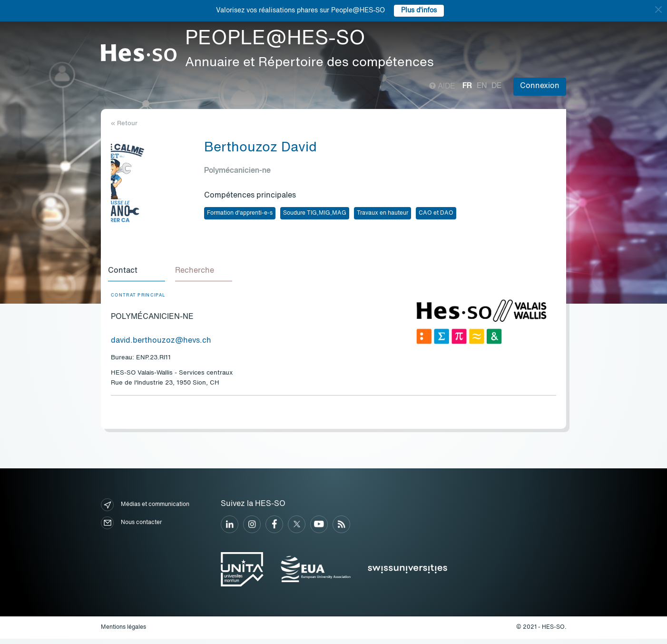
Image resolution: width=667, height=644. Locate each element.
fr (467, 86)
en (482, 86)
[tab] (139, 274)
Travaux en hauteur (383, 213)
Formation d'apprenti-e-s (240, 213)
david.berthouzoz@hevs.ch (161, 346)
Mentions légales (123, 633)
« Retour (124, 124)
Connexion (540, 86)
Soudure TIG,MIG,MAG (315, 213)
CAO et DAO (436, 213)
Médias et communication (145, 510)
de (496, 86)
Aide (442, 87)
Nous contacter (131, 528)
